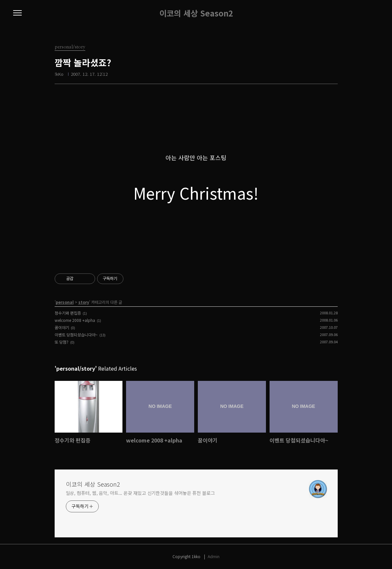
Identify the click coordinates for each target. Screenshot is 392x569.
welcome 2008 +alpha (75, 320)
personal (65, 302)
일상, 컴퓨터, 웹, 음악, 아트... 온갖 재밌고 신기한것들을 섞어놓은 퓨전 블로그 (140, 493)
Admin (214, 556)
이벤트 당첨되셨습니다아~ (76, 335)
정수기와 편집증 (68, 313)
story (84, 302)
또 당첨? (62, 342)
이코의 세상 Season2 (196, 13)
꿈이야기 (62, 327)
